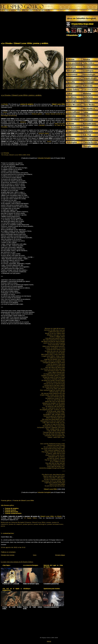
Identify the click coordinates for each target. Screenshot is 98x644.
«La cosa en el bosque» (31, 565)
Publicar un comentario (8, 552)
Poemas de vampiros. (12, 508)
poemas (49, 522)
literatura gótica (37, 114)
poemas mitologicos (40, 524)
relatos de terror (60, 124)
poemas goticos (28, 524)
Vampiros (23, 122)
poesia (3, 526)
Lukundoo (42, 125)
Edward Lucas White (39, 522)
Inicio (35, 555)
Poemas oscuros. (11, 510)
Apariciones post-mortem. (52, 589)
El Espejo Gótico (31, 518)
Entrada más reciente (8, 555)
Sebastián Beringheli (44, 158)
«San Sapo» (6, 565)
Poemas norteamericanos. (13, 513)
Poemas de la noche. (12, 512)
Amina (49, 141)
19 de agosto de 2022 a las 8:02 (13, 547)
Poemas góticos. (6, 500)
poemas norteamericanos (55, 524)
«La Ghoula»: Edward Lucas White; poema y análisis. (25, 43)
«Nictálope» (27, 589)
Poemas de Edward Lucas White (23, 500)
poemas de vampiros (15, 524)
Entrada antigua (60, 555)
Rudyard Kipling (44, 133)
